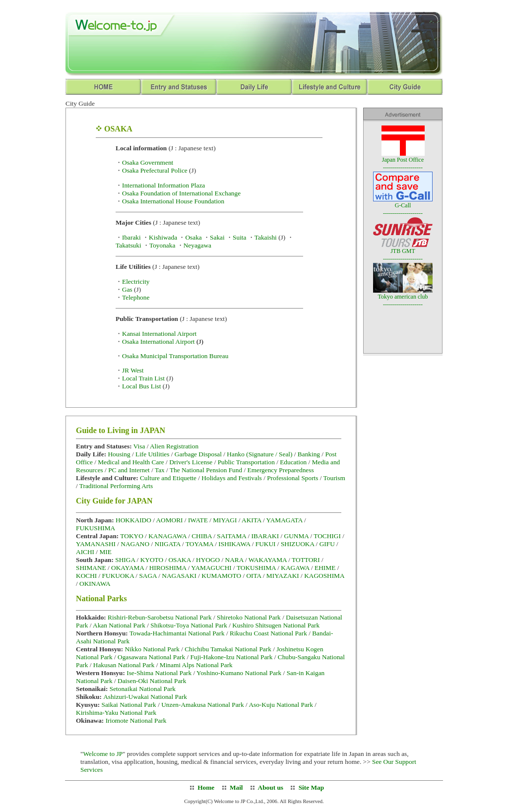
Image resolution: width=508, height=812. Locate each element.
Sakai (217, 237)
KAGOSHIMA (324, 576)
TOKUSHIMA (256, 568)
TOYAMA (199, 544)
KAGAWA (295, 568)
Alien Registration (174, 446)
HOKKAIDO (133, 520)
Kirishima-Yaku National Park (116, 713)
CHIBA (202, 536)
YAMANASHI (96, 544)
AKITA (252, 520)
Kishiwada (163, 237)
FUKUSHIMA (95, 528)
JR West (133, 370)
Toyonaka (162, 245)
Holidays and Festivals (231, 478)
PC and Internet (129, 470)
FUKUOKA (118, 576)
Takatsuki (128, 245)
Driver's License (191, 462)
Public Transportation (246, 462)
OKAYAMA (127, 568)
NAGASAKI (179, 576)
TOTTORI (306, 560)
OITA (254, 576)
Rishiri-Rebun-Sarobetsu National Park (160, 617)
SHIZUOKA (297, 544)
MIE (105, 552)
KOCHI (86, 576)
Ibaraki (131, 237)
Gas (127, 289)
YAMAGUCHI (211, 568)
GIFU (327, 544)
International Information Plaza (163, 185)
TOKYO (131, 536)
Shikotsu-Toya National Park (189, 625)
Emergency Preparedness (281, 470)
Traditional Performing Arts (116, 486)
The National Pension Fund (206, 470)
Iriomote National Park (136, 720)
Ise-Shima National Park (159, 673)
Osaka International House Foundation (173, 201)
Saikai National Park (128, 705)
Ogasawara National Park (151, 657)
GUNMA (297, 536)
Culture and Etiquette (168, 478)
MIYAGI (225, 520)
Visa (140, 446)
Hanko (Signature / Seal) (259, 454)
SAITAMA (231, 536)
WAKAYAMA (268, 560)
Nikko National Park (152, 649)
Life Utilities (152, 454)
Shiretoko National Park (249, 617)
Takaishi (266, 237)
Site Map (311, 787)
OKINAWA (95, 584)
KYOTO (152, 560)
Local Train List (143, 378)
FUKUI (266, 544)
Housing (120, 454)
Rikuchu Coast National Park (268, 633)
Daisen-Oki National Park (152, 681)
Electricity (136, 281)
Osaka (193, 237)
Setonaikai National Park (143, 689)
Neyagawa (197, 245)
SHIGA (125, 560)
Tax (160, 470)
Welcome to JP (103, 754)
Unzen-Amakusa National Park (203, 705)
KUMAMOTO (221, 576)
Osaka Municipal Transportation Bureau (175, 356)
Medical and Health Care (131, 462)
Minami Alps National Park (196, 665)
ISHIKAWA (234, 544)
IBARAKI (265, 536)
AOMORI (169, 520)
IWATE (198, 520)
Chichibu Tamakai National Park (228, 649)
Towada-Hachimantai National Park (177, 633)
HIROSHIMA (168, 568)
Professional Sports (292, 478)
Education (293, 462)
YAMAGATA (285, 520)
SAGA (148, 576)
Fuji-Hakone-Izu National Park (232, 657)
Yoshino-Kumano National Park (239, 673)
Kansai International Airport (159, 334)
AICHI (85, 552)
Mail (236, 787)
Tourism (334, 478)
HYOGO (208, 560)
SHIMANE (91, 568)
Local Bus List (141, 386)
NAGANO (135, 544)
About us (270, 787)
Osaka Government (148, 162)
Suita (239, 237)
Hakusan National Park (124, 665)
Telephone (136, 297)
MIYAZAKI (283, 576)
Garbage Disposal (198, 454)
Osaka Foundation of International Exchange (181, 193)
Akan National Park (119, 625)
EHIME (325, 568)
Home (206, 787)
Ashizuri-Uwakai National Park (145, 697)
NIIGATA (168, 544)
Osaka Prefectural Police (155, 170)
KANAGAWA (167, 536)
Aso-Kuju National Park (281, 705)
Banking (309, 454)
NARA (234, 560)
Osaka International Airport (163, 342)
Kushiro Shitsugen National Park (276, 625)
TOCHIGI (327, 536)
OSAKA (179, 560)
